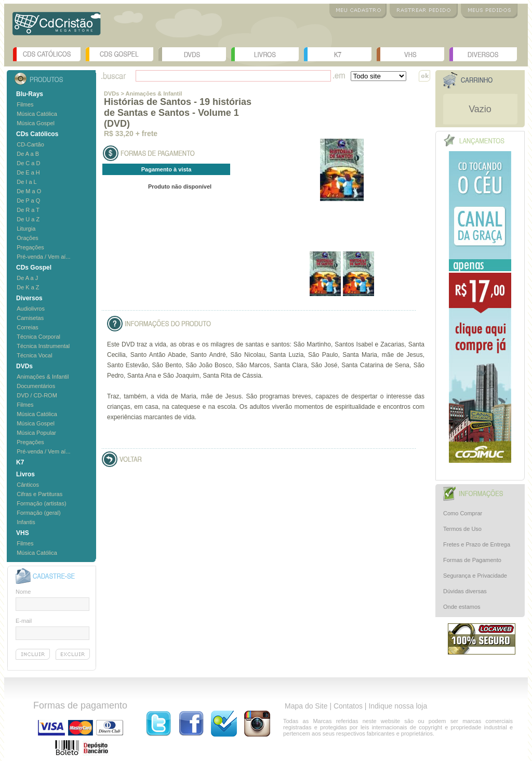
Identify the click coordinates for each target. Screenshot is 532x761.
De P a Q (28, 201)
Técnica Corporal (38, 337)
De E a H (28, 172)
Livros (265, 54)
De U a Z (28, 219)
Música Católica (37, 114)
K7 (338, 54)
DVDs (192, 54)
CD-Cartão (30, 144)
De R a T (28, 210)
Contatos (348, 706)
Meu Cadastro (358, 11)
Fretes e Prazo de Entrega (477, 544)
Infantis (26, 522)
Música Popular (36, 433)
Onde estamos (462, 607)
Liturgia (26, 229)
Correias (28, 327)
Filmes (25, 104)
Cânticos (28, 485)
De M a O (29, 191)
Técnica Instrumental (43, 346)
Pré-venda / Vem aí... (43, 257)
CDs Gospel (119, 54)
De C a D (28, 163)
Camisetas (30, 318)
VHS (410, 54)
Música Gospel (36, 123)
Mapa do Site (306, 706)
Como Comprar (463, 513)
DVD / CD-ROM (37, 395)
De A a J (27, 278)
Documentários (36, 386)
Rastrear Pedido (424, 11)
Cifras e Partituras (39, 494)
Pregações (30, 247)
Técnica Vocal (34, 355)
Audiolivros (31, 309)
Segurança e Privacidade (475, 576)
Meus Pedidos (489, 11)
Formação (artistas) (41, 503)
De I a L (27, 182)
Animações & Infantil (43, 377)
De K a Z (28, 287)
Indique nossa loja (398, 706)
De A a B (28, 154)
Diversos (483, 54)
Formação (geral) (38, 513)
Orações (28, 238)
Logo (57, 27)
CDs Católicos (47, 54)
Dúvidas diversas (465, 591)
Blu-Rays (30, 94)
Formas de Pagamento (472, 560)
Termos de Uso (462, 529)
